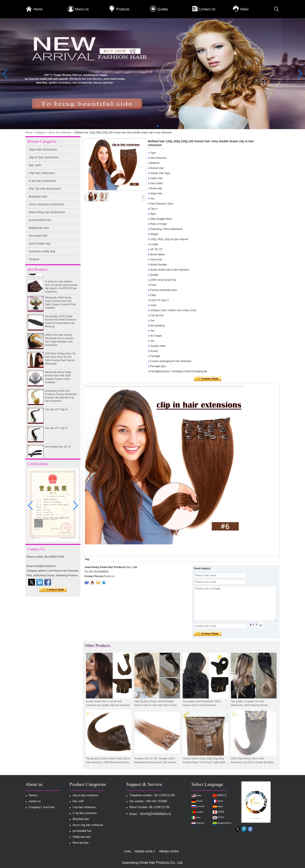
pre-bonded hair (40, 220)
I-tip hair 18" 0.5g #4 (56, 413)
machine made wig (42, 251)
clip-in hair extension (60, 133)
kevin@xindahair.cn (156, 814)
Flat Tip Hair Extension (45, 189)
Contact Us (207, 9)
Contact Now (53, 590)
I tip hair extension (42, 173)
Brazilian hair (38, 196)
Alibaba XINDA (169, 851)
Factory (33, 796)
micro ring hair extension (46, 204)
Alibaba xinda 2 (145, 851)
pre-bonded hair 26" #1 (58, 450)
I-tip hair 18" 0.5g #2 (56, 432)
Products (123, 9)
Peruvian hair (38, 236)
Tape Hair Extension (43, 149)
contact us (35, 802)
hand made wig (40, 243)
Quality (163, 9)
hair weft (35, 165)
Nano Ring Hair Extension (47, 212)
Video (244, 9)
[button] (147, 126)
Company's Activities (42, 808)
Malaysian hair (39, 228)
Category (40, 133)
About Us (82, 9)
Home (38, 9)
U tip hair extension (43, 181)
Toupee (34, 259)
